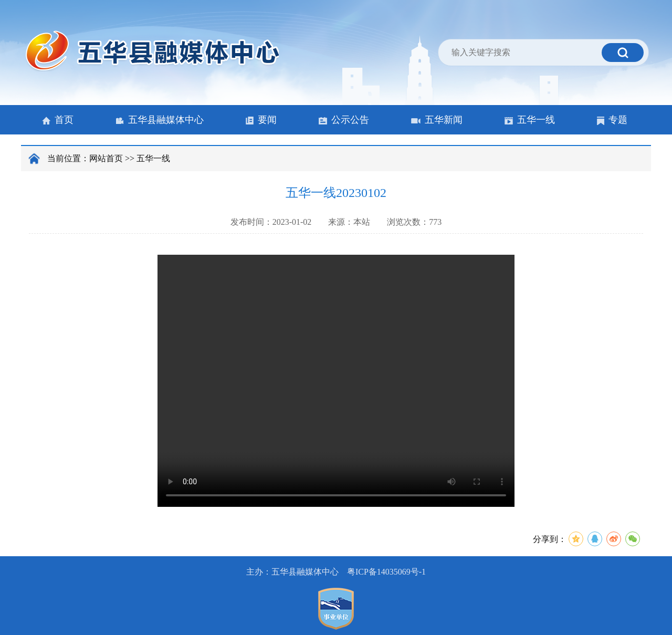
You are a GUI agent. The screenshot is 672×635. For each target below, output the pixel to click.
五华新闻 (437, 120)
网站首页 (106, 158)
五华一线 (530, 120)
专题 (612, 120)
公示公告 (344, 120)
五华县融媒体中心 (160, 120)
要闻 (261, 120)
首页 (58, 120)
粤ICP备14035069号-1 (386, 572)
